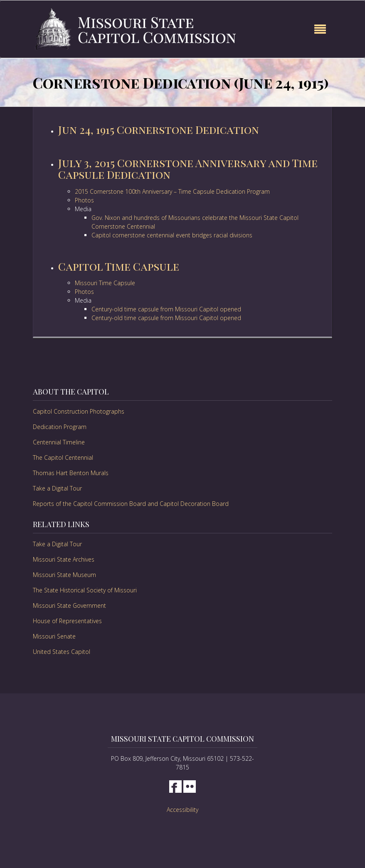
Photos (84, 200)
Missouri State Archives (64, 559)
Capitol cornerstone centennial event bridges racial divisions (172, 235)
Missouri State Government (69, 605)
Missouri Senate (54, 636)
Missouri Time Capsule (105, 283)
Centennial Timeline (59, 442)
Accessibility (182, 810)
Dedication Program (60, 427)
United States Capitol (62, 652)
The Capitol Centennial (63, 457)
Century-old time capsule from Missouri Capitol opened (166, 309)
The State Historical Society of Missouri (85, 590)
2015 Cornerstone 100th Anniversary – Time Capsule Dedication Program (172, 191)
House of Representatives (67, 621)
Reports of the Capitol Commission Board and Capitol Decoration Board (131, 504)
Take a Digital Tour (57, 488)
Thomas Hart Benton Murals (71, 473)
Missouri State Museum (64, 575)
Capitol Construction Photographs (79, 411)
